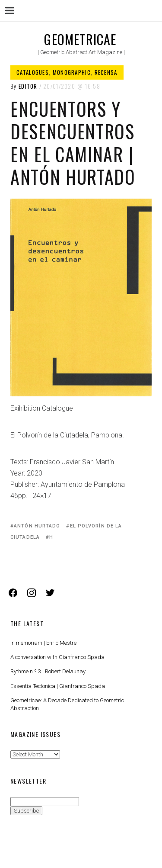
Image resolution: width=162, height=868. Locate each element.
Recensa (106, 72)
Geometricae (80, 39)
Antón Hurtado (37, 526)
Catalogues (33, 72)
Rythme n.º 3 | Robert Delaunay (48, 671)
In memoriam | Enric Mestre (43, 643)
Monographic (72, 72)
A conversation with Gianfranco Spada (57, 657)
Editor (28, 86)
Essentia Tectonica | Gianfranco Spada (58, 686)
